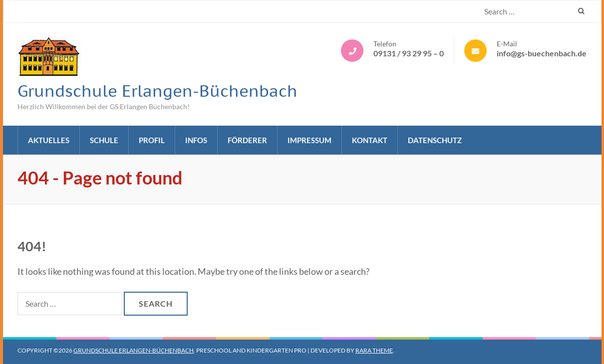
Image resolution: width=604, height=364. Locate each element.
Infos (196, 140)
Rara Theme (374, 350)
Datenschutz (435, 140)
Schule (104, 140)
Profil (152, 140)
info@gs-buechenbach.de (542, 53)
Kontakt (370, 140)
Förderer (247, 140)
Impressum (309, 140)
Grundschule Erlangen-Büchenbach (157, 91)
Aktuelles (49, 140)
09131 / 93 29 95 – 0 (409, 53)
